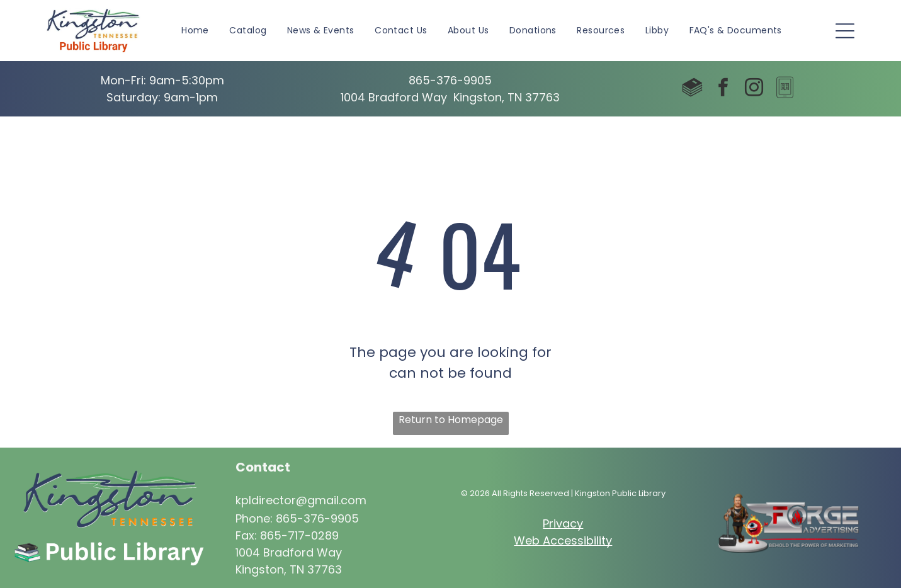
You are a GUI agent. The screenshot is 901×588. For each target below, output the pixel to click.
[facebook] (723, 89)
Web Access (549, 540)
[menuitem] (195, 31)
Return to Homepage (451, 420)
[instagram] (754, 89)
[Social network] (693, 89)
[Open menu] (845, 31)
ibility (598, 540)
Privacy (563, 523)
